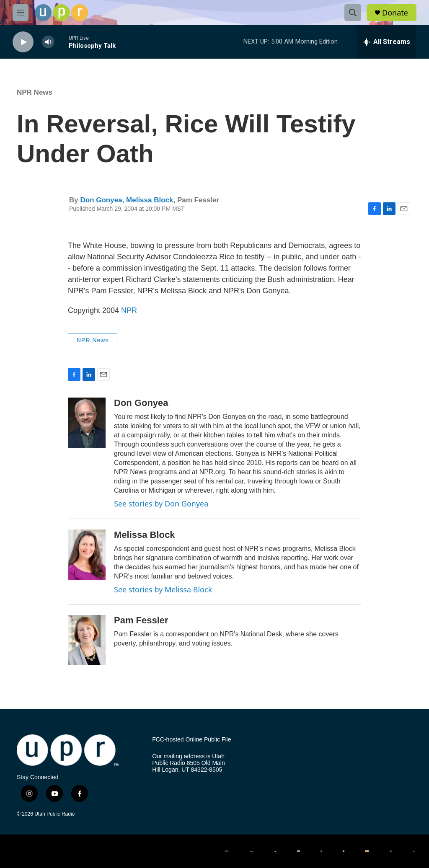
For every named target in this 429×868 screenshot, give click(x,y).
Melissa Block (150, 200)
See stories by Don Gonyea (161, 504)
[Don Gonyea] (87, 423)
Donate (395, 13)
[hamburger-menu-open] (21, 13)
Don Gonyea (101, 200)
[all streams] (386, 42)
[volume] (48, 42)
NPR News (35, 92)
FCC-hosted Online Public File (191, 740)
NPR (129, 310)
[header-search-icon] (353, 13)
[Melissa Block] (87, 555)
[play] (23, 42)
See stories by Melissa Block (163, 589)
